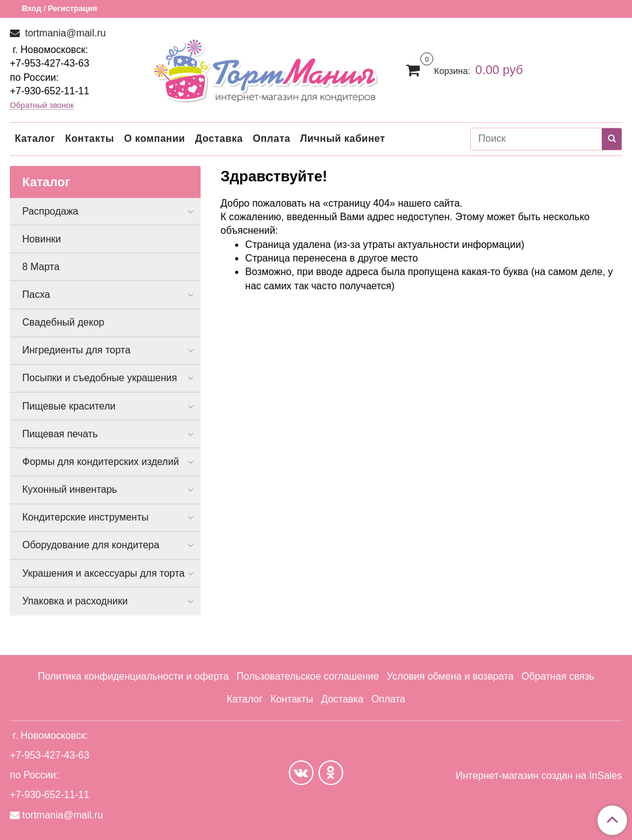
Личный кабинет (343, 138)
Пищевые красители (69, 406)
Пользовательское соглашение (307, 676)
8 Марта (41, 267)
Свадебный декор (63, 322)
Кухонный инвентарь (70, 489)
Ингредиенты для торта (76, 350)
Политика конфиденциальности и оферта (133, 676)
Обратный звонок (42, 106)
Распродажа (50, 211)
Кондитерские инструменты (85, 517)
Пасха (36, 294)
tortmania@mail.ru (64, 33)
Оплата (271, 138)
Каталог (35, 138)
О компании (155, 138)
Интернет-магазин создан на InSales (539, 776)
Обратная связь (558, 676)
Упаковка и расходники (75, 601)
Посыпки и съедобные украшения (100, 378)
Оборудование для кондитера (91, 545)
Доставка (219, 138)
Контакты (89, 138)
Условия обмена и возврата (451, 676)
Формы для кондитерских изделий (101, 462)
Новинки (42, 239)
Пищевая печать (60, 434)
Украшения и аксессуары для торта (103, 573)
